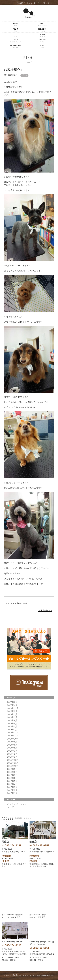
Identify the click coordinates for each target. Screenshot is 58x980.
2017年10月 (13, 739)
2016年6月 (12, 778)
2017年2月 (12, 754)
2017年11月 (13, 736)
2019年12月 (13, 708)
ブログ (24, 75)
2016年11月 (13, 763)
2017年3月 (12, 751)
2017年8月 (12, 742)
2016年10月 (13, 766)
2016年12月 (13, 760)
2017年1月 (12, 757)
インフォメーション (17, 804)
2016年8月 (12, 772)
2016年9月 (12, 769)
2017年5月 (12, 748)
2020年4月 (12, 705)
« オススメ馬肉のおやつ (18, 603)
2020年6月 (12, 702)
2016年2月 (12, 790)
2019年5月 (12, 714)
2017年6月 (12, 745)
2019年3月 (12, 717)
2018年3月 (12, 726)
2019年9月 (12, 711)
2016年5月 (12, 781)
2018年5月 (12, 724)
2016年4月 (12, 784)
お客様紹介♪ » (45, 610)
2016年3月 (12, 787)
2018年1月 (12, 730)
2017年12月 (13, 733)
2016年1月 (12, 793)
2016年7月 (12, 775)
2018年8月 (12, 720)
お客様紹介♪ (13, 70)
